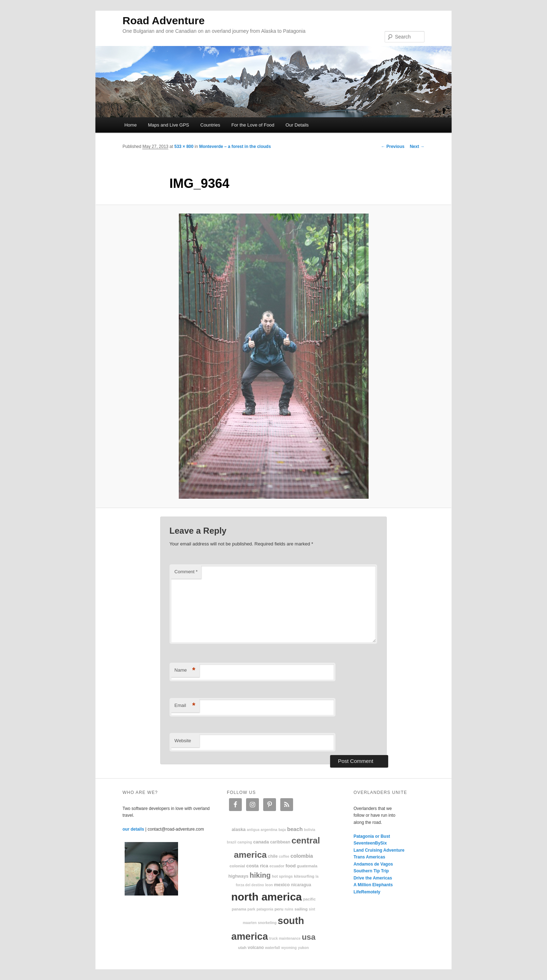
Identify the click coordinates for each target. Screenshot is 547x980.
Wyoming (289, 948)
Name (185, 670)
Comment (186, 572)
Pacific (309, 899)
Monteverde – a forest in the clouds (235, 147)
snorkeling (267, 923)
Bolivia (309, 830)
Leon (269, 885)
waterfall (272, 948)
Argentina (269, 830)
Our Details (297, 125)
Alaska (238, 829)
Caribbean (280, 842)
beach (295, 829)
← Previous (393, 147)
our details (133, 829)
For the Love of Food (253, 125)
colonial (237, 866)
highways (238, 876)
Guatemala (307, 866)
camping (245, 842)
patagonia (265, 909)
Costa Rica (257, 866)
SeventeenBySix (370, 843)
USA (309, 937)
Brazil (231, 842)
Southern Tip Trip (371, 871)
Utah (243, 948)
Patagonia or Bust (372, 836)
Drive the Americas (373, 878)
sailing (301, 909)
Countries (210, 125)
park (251, 909)
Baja (282, 830)
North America (266, 897)
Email (185, 706)
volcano (256, 948)
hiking (260, 875)
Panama (239, 909)
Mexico (282, 885)
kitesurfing (304, 876)
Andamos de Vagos (373, 864)
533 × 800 (184, 147)
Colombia (302, 856)
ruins (289, 909)
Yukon (303, 948)
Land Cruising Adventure (379, 850)
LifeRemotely (367, 892)
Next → (417, 147)
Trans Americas (369, 857)
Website (183, 741)
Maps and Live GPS (168, 125)
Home (131, 125)
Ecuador (277, 866)
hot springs (282, 876)
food (291, 866)
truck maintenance (285, 938)
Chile (273, 856)
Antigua (253, 830)
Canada (261, 842)
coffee (284, 856)
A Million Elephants (373, 885)
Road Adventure (164, 20)
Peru (279, 909)
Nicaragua (301, 885)
